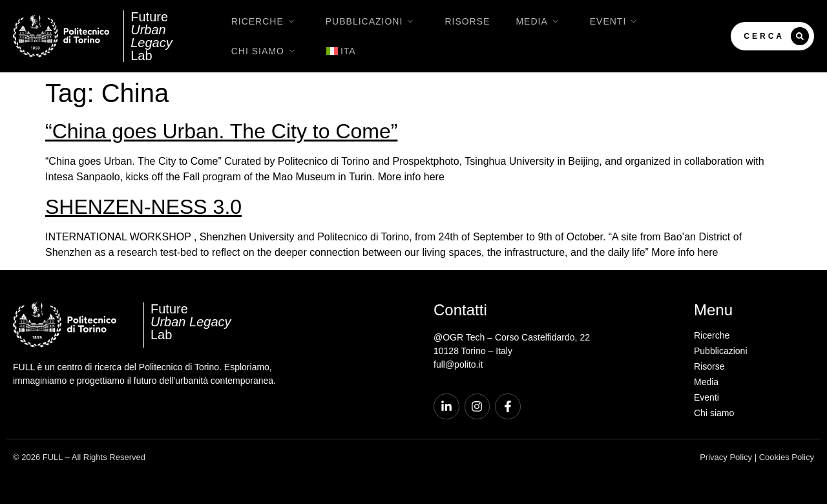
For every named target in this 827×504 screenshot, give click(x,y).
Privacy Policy (726, 457)
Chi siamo (266, 51)
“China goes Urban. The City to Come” (221, 131)
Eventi (616, 21)
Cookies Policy (787, 457)
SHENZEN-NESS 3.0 (143, 207)
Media (539, 21)
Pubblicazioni (372, 21)
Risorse (467, 21)
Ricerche (266, 21)
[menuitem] (341, 51)
